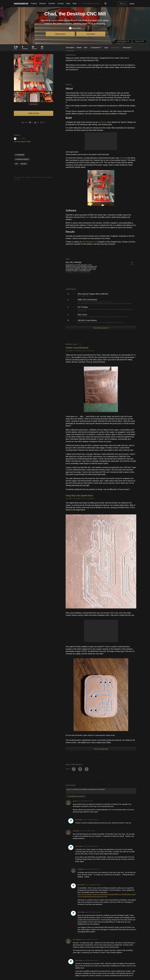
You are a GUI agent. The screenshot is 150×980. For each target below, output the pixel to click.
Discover (43, 3)
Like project (91, 34)
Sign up (122, 3)
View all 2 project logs (101, 749)
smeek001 (76, 831)
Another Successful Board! (78, 348)
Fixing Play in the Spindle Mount (80, 496)
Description (70, 48)
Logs (106, 47)
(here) (88, 217)
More (77, 4)
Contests (52, 3)
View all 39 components (101, 328)
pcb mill (24, 164)
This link (123, 158)
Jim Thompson (77, 940)
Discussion (128, 47)
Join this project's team (22, 142)
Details (79, 48)
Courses (61, 3)
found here (102, 122)
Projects (34, 3)
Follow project (60, 34)
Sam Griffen (75, 28)
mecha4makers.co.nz (89, 242)
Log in (132, 3)
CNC (16, 164)
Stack (68, 3)
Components (96, 47)
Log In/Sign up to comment (76, 796)
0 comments (91, 351)
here (67, 108)
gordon (75, 801)
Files (86, 47)
